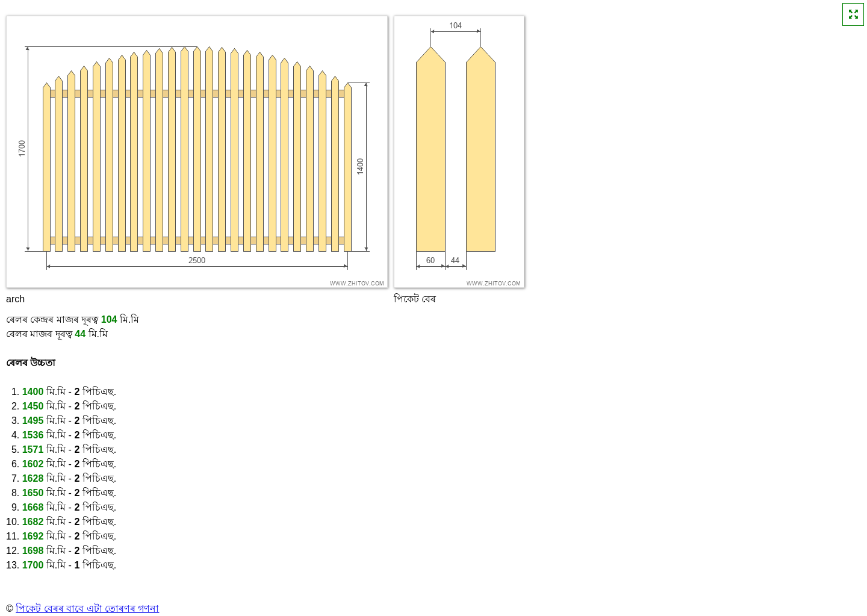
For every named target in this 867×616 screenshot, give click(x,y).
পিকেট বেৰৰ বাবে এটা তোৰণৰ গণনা (87, 608)
